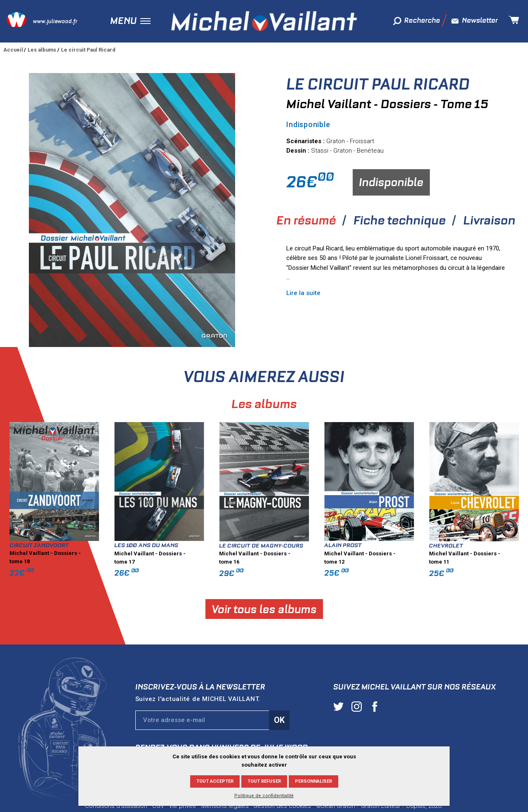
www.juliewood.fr (55, 21)
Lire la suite (303, 293)
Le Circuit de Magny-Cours (372, 545)
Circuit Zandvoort (150, 545)
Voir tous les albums (375, 609)
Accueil (13, 50)
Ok (279, 720)
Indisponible (391, 182)
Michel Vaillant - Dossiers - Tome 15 (387, 104)
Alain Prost (454, 545)
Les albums (42, 50)
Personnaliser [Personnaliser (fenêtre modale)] (313, 781)
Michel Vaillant (264, 21)
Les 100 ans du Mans (257, 545)
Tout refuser (264, 781)
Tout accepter (215, 781)
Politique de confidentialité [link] (264, 796)
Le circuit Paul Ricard (88, 50)
